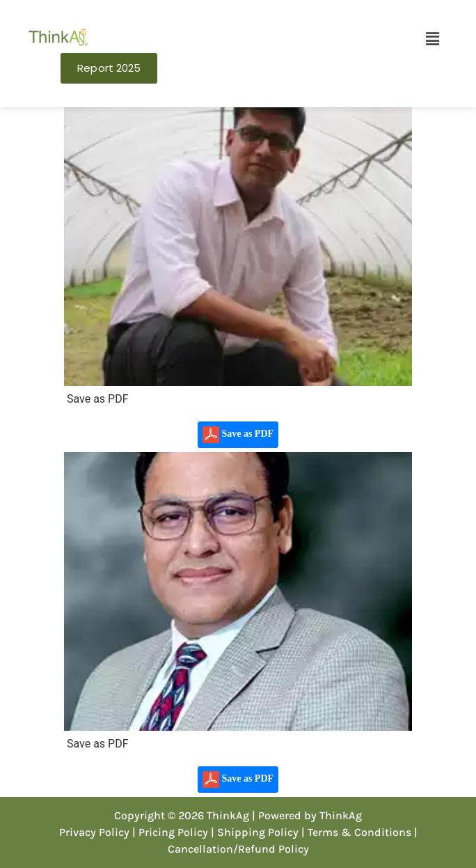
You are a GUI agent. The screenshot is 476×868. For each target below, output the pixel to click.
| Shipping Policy (255, 832)
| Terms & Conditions (356, 832)
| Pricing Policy (170, 832)
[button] (432, 39)
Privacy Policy (94, 832)
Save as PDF (238, 435)
